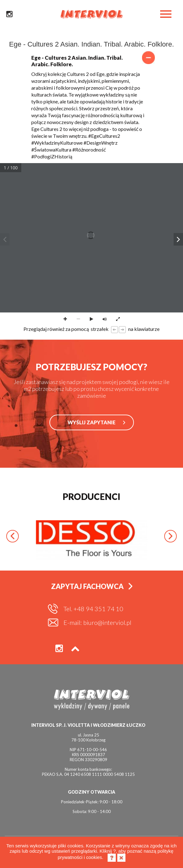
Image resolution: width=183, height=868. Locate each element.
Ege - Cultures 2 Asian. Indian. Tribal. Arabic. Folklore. (91, 61)
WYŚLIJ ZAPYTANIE (91, 422)
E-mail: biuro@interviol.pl (97, 622)
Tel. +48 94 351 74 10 (93, 609)
